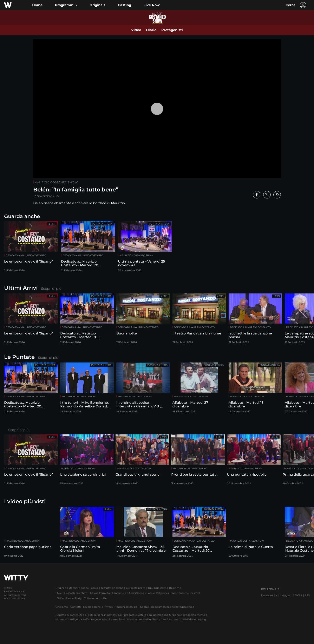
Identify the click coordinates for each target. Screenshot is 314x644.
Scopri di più (51, 289)
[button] (66, 5)
